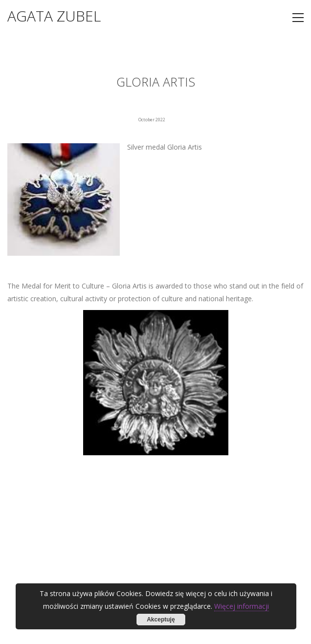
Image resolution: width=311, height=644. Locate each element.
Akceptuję (161, 620)
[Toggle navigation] (298, 18)
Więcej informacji (242, 606)
